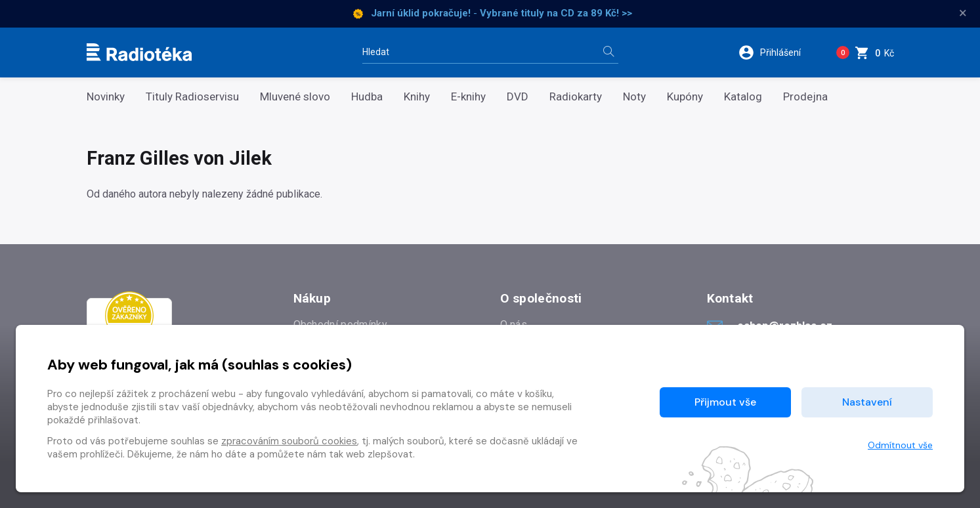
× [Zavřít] (963, 13)
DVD (518, 97)
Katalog (743, 97)
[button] (778, 53)
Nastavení (867, 402)
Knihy (417, 97)
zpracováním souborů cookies (289, 441)
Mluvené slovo (295, 97)
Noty (634, 97)
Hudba (367, 97)
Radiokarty (576, 97)
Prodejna (805, 97)
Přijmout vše (725, 402)
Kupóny (685, 97)
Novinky (106, 97)
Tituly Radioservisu (192, 97)
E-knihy (468, 97)
